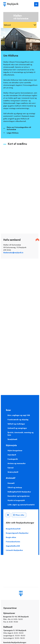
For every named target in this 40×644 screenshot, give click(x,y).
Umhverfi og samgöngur (17, 428)
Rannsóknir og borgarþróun (19, 496)
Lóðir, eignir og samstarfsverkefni (21, 505)
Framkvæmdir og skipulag (18, 420)
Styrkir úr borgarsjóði (16, 500)
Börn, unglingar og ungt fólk (19, 415)
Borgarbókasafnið (13, 529)
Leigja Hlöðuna (13, 133)
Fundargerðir (13, 459)
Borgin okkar (11, 537)
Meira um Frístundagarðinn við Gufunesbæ (19, 128)
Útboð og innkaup (15, 487)
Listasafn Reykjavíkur (14, 550)
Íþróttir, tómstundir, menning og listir (21, 434)
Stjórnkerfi (12, 455)
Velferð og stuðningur (16, 424)
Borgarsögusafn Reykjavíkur (17, 533)
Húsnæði (11, 483)
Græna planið (13, 472)
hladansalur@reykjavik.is (13, 253)
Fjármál (11, 468)
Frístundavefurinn (13, 542)
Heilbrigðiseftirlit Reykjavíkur (19, 492)
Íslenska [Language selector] (8, 515)
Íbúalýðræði (12, 439)
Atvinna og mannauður (17, 463)
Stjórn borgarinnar (15, 450)
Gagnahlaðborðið (13, 546)
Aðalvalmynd (36, 4)
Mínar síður (20, 515)
